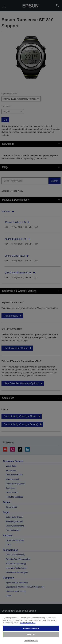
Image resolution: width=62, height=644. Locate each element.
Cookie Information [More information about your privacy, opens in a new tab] (28, 623)
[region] (31, 629)
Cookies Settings (31, 641)
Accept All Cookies (31, 628)
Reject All (31, 634)
